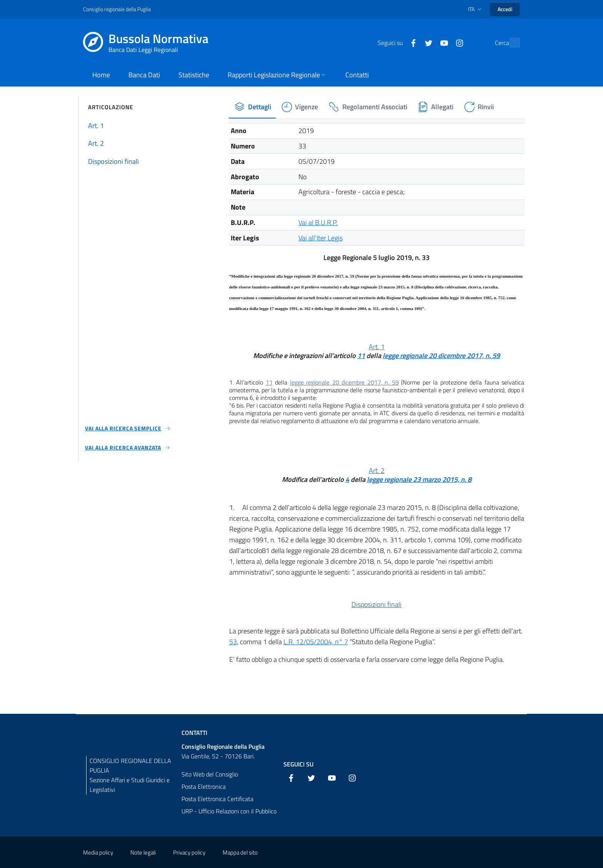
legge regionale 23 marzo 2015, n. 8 (419, 479)
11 (361, 356)
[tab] (252, 107)
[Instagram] (443, 42)
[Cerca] (511, 43)
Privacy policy (189, 852)
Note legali (143, 852)
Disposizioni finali (376, 604)
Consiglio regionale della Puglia (117, 9)
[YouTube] (427, 42)
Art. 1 (377, 347)
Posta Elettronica (204, 786)
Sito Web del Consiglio (210, 774)
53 (233, 642)
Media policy (98, 852)
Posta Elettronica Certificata (217, 799)
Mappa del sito (240, 852)
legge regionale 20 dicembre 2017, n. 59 (441, 356)
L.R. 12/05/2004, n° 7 (316, 642)
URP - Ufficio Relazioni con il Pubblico (229, 811)
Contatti (194, 733)
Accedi (505, 9)
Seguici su (298, 764)
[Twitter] (412, 42)
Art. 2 (377, 471)
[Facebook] (396, 42)
